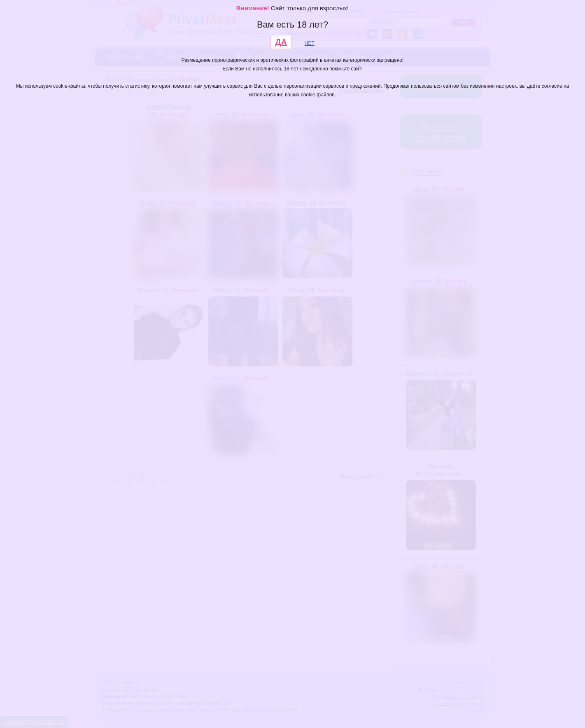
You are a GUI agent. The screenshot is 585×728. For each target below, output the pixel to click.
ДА (281, 42)
